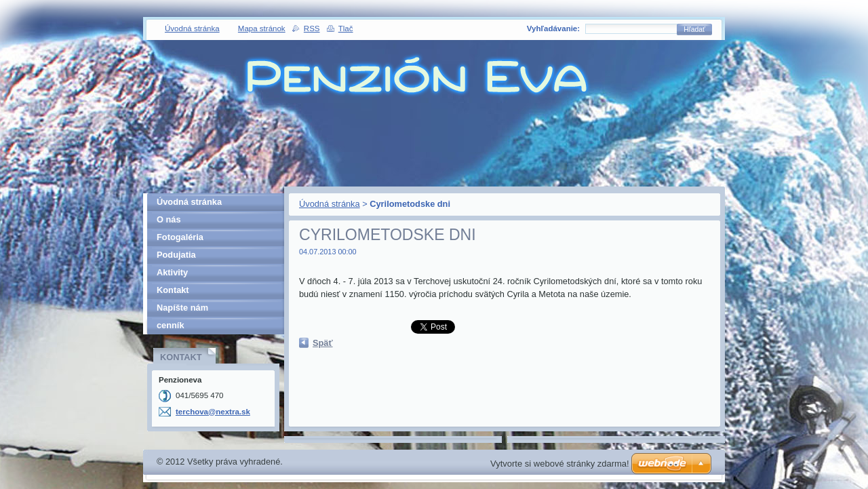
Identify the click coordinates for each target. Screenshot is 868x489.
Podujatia (176, 255)
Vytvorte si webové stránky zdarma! (560, 464)
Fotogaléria (180, 237)
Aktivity (172, 272)
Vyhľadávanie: (553, 28)
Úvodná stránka (330, 204)
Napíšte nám (182, 308)
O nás (169, 219)
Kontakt (173, 290)
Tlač (346, 28)
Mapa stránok (262, 28)
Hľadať (694, 30)
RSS (312, 28)
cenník (171, 325)
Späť (323, 343)
